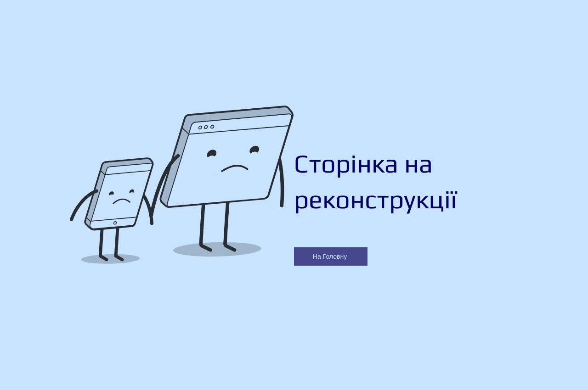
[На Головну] (331, 256)
